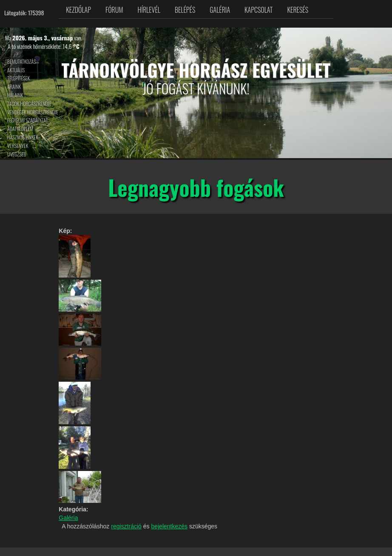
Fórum (114, 10)
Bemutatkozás (22, 61)
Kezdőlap (78, 10)
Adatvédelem (20, 129)
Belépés (185, 10)
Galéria (220, 10)
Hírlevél (149, 10)
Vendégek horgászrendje (33, 112)
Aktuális (16, 70)
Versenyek (18, 146)
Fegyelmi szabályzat (27, 120)
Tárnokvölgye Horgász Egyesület (196, 70)
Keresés (298, 10)
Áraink (14, 87)
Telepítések (18, 78)
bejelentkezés (169, 526)
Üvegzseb (17, 154)
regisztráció (126, 526)
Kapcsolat (258, 10)
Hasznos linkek (23, 137)
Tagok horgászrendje (29, 104)
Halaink (15, 95)
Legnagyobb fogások (196, 187)
